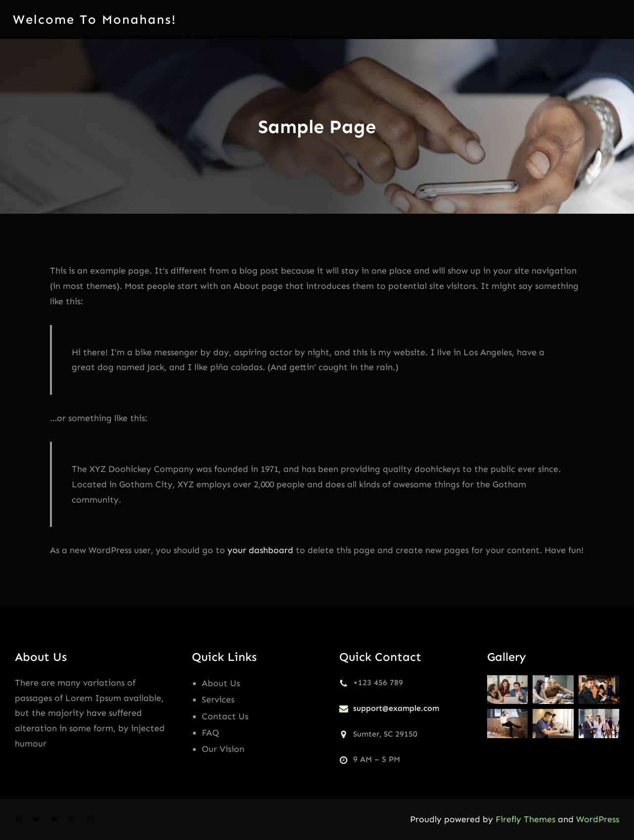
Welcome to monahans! (95, 20)
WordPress (598, 819)
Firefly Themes (525, 819)
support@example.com (396, 708)
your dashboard (260, 550)
